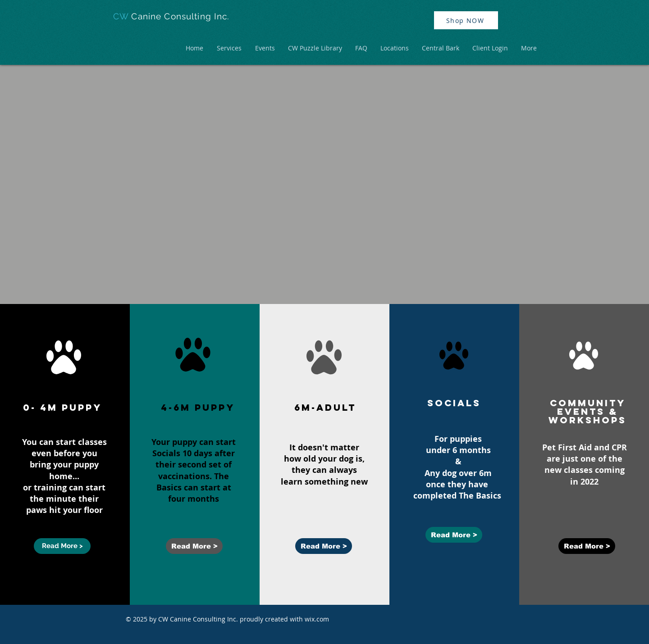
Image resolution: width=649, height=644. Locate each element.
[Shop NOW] (466, 20)
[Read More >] (62, 546)
